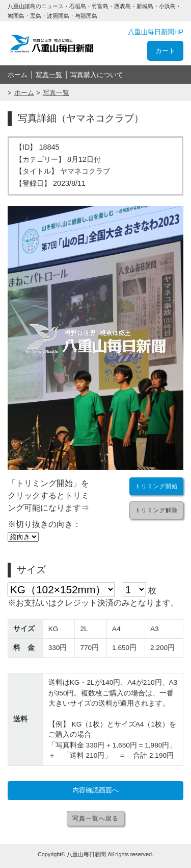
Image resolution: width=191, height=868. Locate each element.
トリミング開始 (156, 486)
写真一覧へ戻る (95, 818)
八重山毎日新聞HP (156, 32)
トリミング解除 (156, 510)
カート (165, 51)
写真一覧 (49, 75)
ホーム (18, 75)
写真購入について (97, 75)
